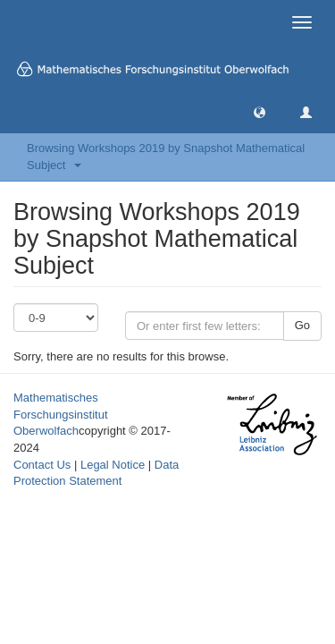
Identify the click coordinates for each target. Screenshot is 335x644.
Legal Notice (113, 465)
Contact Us (42, 465)
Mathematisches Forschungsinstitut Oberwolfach (61, 414)
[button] (260, 111)
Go (302, 325)
